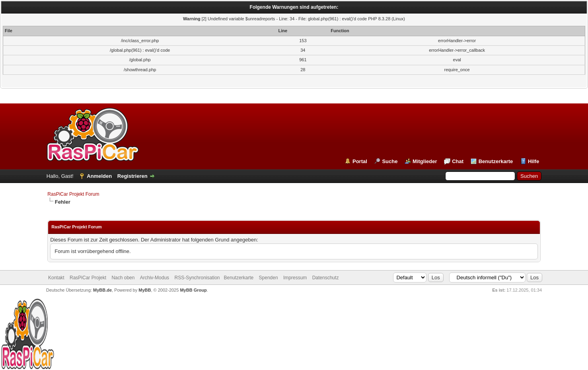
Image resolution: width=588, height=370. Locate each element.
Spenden (269, 278)
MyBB (145, 290)
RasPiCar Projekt (89, 278)
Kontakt (56, 278)
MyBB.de (102, 290)
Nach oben (123, 278)
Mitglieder (425, 161)
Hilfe (533, 161)
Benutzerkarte (496, 161)
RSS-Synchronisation (197, 278)
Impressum (295, 278)
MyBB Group (193, 290)
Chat (458, 161)
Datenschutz (326, 278)
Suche (390, 161)
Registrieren (132, 176)
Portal (360, 161)
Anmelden (99, 176)
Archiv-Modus (155, 278)
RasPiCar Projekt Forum (73, 194)
